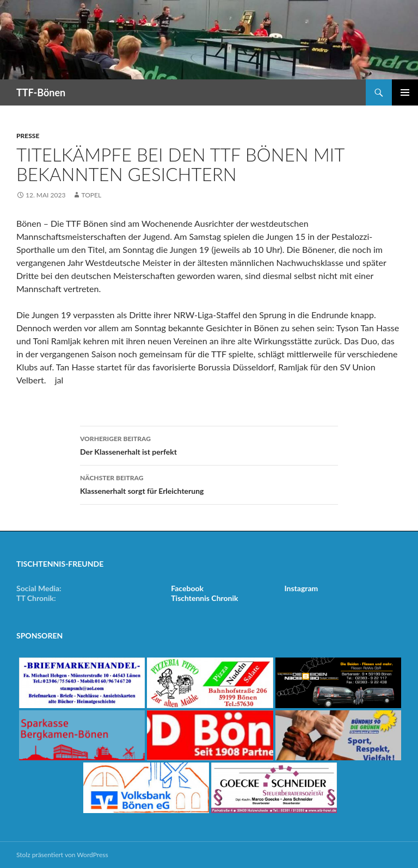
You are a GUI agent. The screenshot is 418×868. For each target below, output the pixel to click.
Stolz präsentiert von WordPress (62, 855)
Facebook (187, 588)
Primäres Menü (405, 92)
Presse (28, 136)
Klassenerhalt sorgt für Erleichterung (209, 483)
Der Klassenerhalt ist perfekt (209, 444)
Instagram (302, 588)
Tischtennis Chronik (204, 598)
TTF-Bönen (41, 92)
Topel (91, 195)
